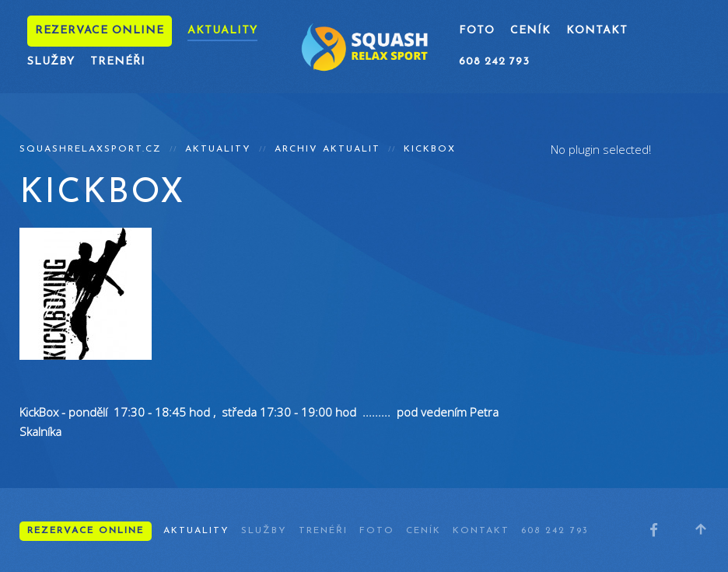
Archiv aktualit (327, 149)
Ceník (530, 31)
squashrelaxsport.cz (91, 149)
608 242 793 (494, 62)
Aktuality (222, 31)
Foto (477, 31)
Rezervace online (100, 31)
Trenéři (118, 62)
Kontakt (597, 31)
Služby (51, 62)
